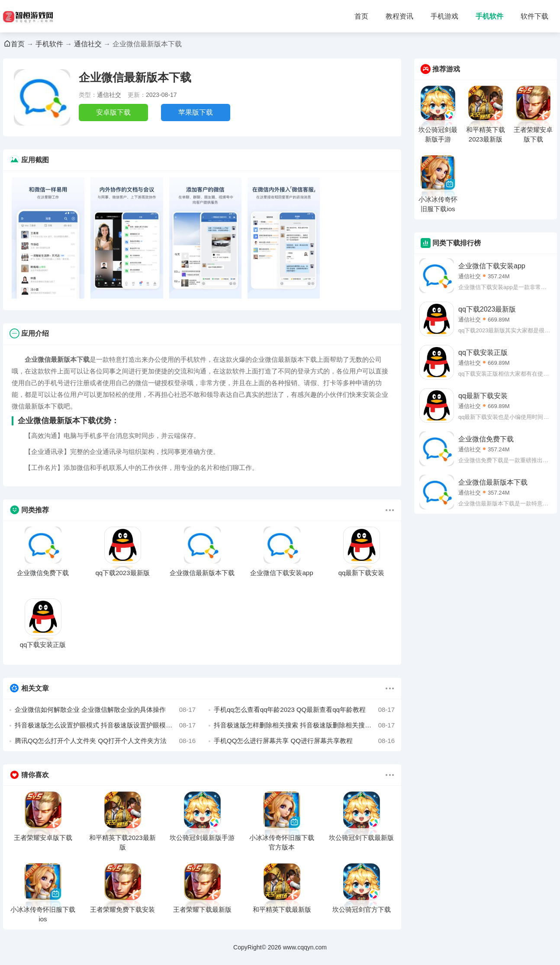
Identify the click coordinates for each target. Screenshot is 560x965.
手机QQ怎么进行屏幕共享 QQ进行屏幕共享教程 (304, 741)
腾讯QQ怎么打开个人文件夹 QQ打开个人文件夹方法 (105, 741)
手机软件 (489, 16)
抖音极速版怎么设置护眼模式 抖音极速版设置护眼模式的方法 (105, 725)
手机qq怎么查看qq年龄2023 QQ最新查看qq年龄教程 (304, 710)
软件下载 (534, 16)
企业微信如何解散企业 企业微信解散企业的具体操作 (105, 710)
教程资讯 (399, 16)
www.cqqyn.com (305, 947)
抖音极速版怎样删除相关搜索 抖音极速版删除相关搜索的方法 (304, 725)
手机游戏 (444, 16)
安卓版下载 (113, 112)
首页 (361, 16)
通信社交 (88, 44)
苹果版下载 (196, 112)
